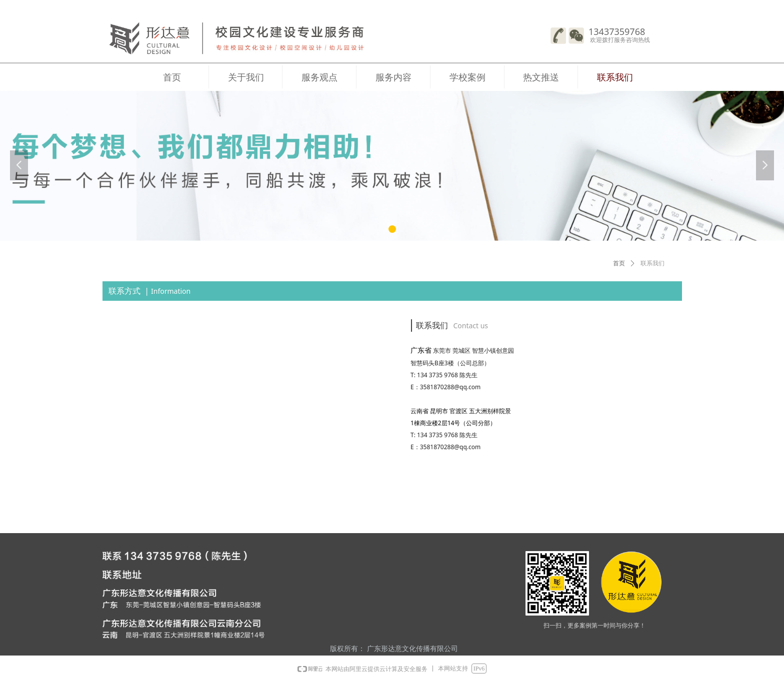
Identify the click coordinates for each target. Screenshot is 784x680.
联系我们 (652, 263)
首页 (619, 263)
